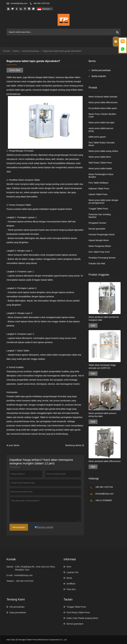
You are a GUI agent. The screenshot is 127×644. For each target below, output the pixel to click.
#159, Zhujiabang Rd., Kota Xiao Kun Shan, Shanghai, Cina (35, 568)
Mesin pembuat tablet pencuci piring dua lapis (102, 415)
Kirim (69, 567)
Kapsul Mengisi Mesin (99, 240)
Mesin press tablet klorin (100, 157)
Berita (16, 51)
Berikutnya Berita (73, 445)
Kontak (11, 559)
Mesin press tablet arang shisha (103, 151)
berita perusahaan (31, 51)
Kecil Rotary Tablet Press (78, 612)
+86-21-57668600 (104, 500)
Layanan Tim (73, 572)
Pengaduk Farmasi (97, 223)
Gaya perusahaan (18, 612)
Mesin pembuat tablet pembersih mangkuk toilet (104, 319)
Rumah (6, 51)
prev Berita (13, 445)
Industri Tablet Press (98, 194)
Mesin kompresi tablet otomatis (103, 97)
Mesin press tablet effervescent (103, 102)
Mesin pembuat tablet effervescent (105, 461)
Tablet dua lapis (14, 77)
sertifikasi (71, 584)
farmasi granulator (97, 229)
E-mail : (10, 575)
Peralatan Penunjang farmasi (102, 258)
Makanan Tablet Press (99, 189)
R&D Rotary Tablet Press (100, 163)
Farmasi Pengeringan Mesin (102, 234)
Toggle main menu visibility (117, 41)
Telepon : (11, 581)
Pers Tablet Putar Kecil (99, 252)
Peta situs (71, 589)
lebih (93, 325)
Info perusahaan (17, 607)
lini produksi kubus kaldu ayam (103, 108)
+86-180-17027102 (41, 3)
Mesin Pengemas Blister (100, 246)
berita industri (99, 76)
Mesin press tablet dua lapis (102, 123)
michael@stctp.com (19, 3)
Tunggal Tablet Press (98, 209)
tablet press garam (97, 137)
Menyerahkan (19, 527)
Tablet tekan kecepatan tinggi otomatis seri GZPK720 (102, 367)
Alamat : (10, 567)
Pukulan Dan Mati (97, 263)
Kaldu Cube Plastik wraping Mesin (82, 618)
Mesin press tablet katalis (100, 168)
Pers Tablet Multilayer (99, 183)
